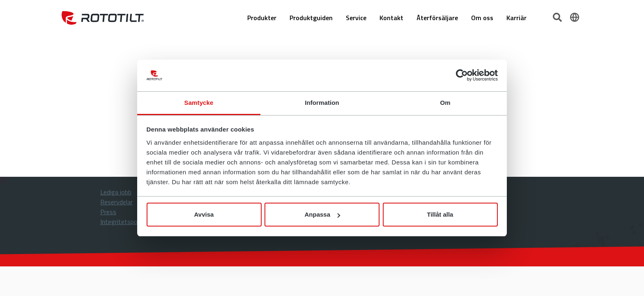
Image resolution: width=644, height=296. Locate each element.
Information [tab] (322, 103)
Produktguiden (311, 18)
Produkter (262, 18)
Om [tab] (445, 103)
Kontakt (391, 18)
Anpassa (322, 214)
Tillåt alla (440, 214)
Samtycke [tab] (199, 103)
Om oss (482, 18)
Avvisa (204, 214)
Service (356, 18)
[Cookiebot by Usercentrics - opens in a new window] (462, 76)
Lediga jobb (116, 192)
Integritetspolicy (123, 222)
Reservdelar (116, 202)
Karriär (516, 18)
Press (108, 212)
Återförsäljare (437, 18)
